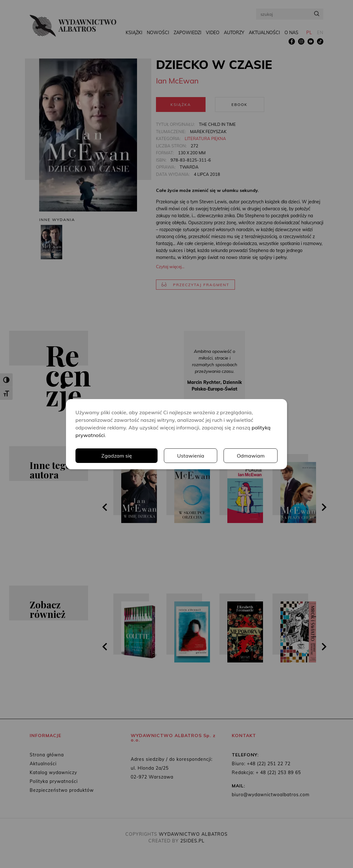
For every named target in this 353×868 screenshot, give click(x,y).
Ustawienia (191, 456)
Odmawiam (251, 456)
